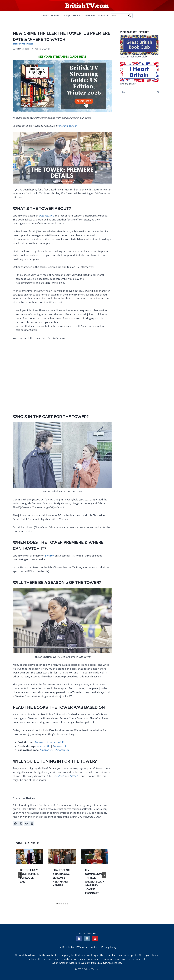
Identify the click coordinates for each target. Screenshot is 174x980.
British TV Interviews (84, 16)
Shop (67, 16)
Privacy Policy (109, 947)
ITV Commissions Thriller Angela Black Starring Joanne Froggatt (95, 882)
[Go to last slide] (20, 875)
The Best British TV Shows (72, 947)
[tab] (57, 904)
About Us (103, 16)
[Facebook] (79, 939)
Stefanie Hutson (23, 49)
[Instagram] (87, 939)
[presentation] (30, 856)
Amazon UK (57, 742)
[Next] (104, 875)
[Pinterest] (95, 939)
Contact (94, 947)
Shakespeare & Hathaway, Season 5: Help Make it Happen (61, 878)
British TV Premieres (23, 44)
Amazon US (41, 742)
